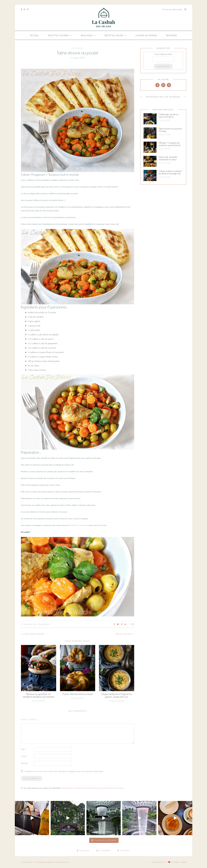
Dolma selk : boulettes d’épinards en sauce (168, 158)
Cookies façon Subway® (33, 634)
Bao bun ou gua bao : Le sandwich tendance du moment (38, 695)
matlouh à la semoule (78, 525)
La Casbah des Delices (44, 862)
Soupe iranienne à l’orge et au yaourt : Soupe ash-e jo (116, 695)
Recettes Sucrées (59, 35)
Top (184, 862)
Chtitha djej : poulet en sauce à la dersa (169, 116)
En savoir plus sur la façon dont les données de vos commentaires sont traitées (93, 788)
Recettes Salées (114, 35)
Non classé (77, 48)
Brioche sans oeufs (125, 634)
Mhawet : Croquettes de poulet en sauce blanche (170, 144)
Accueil (35, 35)
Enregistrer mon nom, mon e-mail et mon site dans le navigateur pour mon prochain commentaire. (64, 771)
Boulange (87, 35)
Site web (24, 763)
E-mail (24, 756)
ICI (65, 200)
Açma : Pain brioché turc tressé (77, 694)
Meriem (45, 624)
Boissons (172, 35)
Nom (24, 749)
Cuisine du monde (146, 35)
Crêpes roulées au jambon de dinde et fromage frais (170, 172)
